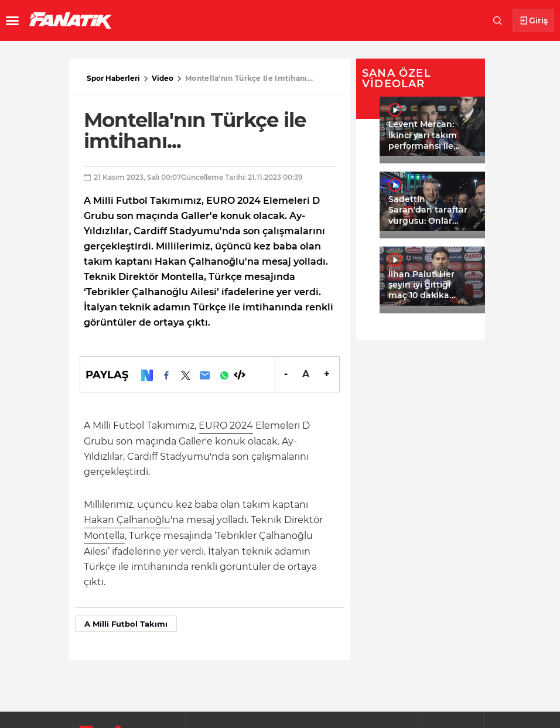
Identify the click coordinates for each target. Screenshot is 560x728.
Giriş (533, 21)
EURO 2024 (226, 425)
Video (163, 78)
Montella (104, 536)
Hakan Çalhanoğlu (127, 520)
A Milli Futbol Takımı (126, 624)
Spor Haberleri (113, 78)
